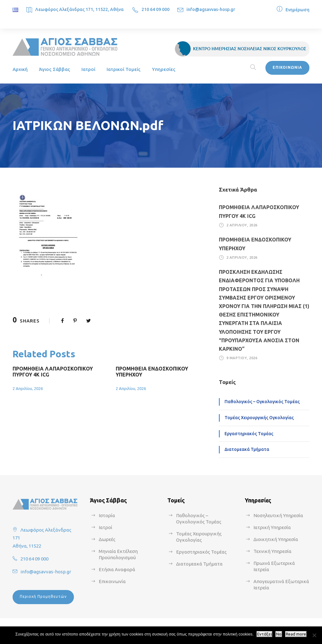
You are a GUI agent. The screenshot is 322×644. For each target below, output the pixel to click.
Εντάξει (264, 634)
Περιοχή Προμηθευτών (43, 596)
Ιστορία (107, 515)
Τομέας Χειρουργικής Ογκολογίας (259, 418)
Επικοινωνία (112, 581)
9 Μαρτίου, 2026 (242, 358)
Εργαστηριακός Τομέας (249, 434)
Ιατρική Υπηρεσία (272, 527)
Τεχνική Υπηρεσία (272, 551)
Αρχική (20, 69)
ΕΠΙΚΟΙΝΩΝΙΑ (287, 67)
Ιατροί (88, 69)
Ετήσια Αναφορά (117, 569)
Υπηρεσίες (164, 69)
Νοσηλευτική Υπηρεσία (278, 515)
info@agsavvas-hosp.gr (211, 9)
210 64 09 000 (155, 9)
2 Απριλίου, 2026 (28, 388)
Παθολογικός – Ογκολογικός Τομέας (262, 402)
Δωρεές (107, 539)
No (279, 634)
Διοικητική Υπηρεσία (276, 539)
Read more (296, 634)
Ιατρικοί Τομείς (124, 69)
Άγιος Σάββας (55, 69)
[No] (314, 635)
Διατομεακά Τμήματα (247, 449)
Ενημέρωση (297, 10)
